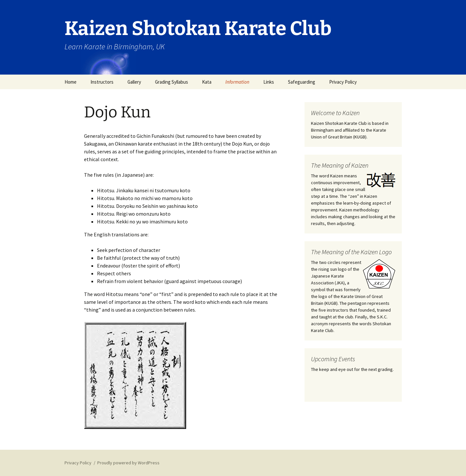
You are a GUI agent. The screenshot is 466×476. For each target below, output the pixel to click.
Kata (207, 82)
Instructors (102, 82)
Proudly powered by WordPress (128, 463)
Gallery (134, 82)
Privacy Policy (343, 82)
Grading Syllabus (172, 82)
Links (269, 82)
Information (237, 82)
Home (71, 82)
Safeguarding (302, 82)
